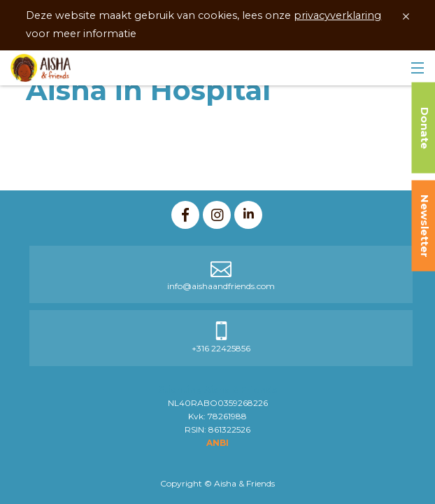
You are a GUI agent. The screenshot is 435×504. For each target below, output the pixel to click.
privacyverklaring (337, 15)
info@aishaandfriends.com (221, 286)
